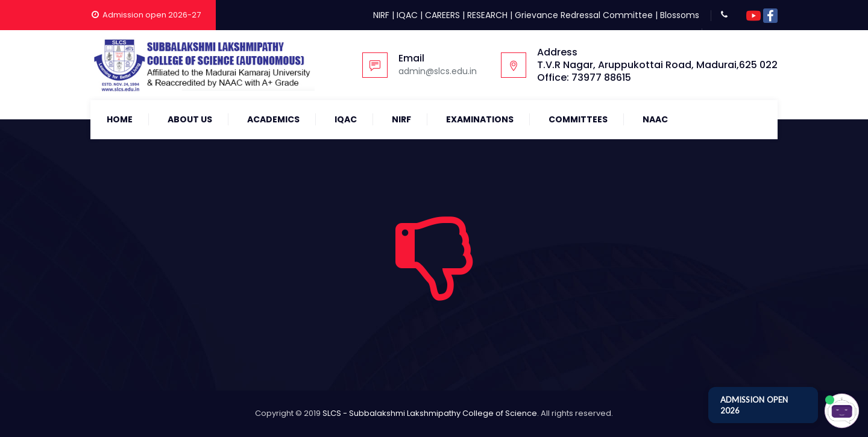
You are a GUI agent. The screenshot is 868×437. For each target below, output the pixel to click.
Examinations (480, 119)
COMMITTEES (578, 119)
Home (120, 119)
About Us (190, 119)
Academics (273, 119)
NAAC (655, 119)
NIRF (381, 15)
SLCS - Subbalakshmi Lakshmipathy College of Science (430, 413)
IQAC (407, 15)
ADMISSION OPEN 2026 (754, 405)
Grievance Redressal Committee (584, 15)
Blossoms (680, 15)
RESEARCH (487, 15)
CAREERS (442, 15)
